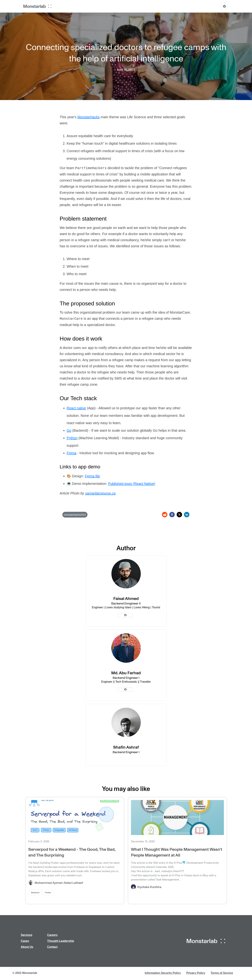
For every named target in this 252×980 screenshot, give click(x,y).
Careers (52, 935)
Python (72, 438)
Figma (72, 453)
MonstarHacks (89, 117)
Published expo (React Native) (132, 484)
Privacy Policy (196, 973)
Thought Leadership (61, 941)
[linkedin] (187, 515)
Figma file (92, 476)
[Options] (224, 6)
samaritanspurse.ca (100, 493)
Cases (25, 941)
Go (69, 430)
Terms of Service (222, 973)
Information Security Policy (163, 973)
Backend (35, 892)
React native (76, 408)
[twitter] (179, 515)
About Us (27, 947)
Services (27, 935)
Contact (52, 947)
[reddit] (165, 515)
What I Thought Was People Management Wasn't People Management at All (177, 852)
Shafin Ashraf (126, 747)
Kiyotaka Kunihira (149, 887)
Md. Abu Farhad (126, 673)
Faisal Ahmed (126, 598)
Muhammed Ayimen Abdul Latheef (59, 883)
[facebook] (172, 515)
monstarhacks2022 (75, 515)
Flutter (48, 892)
